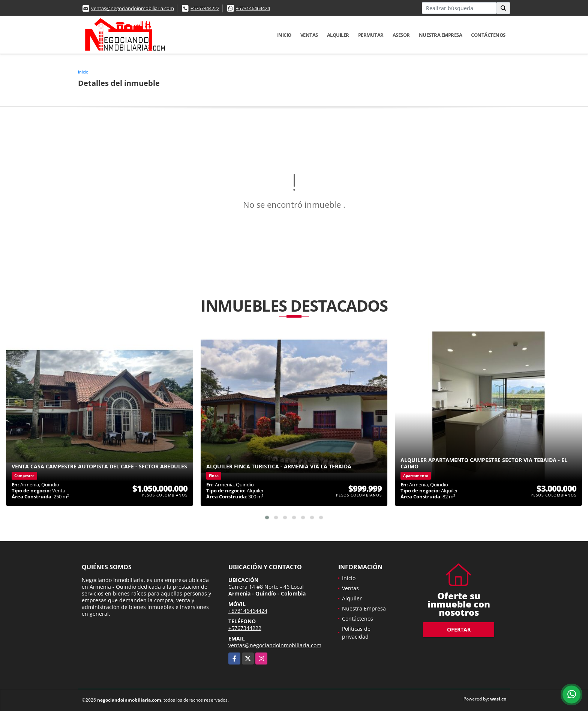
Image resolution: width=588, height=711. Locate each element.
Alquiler (338, 35)
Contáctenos (488, 35)
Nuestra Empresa (441, 35)
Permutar (371, 35)
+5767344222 (205, 8)
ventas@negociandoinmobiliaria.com (133, 8)
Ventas (309, 35)
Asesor (401, 35)
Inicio (284, 35)
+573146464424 (253, 8)
